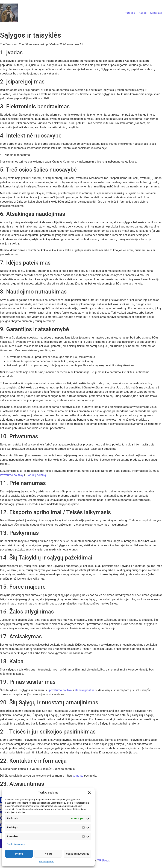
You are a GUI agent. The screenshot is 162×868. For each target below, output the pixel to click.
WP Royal (103, 860)
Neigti (48, 854)
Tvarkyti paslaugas (16, 844)
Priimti (19, 854)
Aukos (143, 13)
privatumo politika (60, 690)
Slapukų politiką (36, 475)
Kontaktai (156, 13)
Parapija (130, 13)
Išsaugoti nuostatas (77, 854)
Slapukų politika (47, 862)
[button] (89, 793)
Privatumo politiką (11, 475)
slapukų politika (85, 690)
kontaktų (78, 776)
